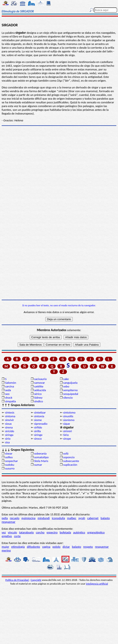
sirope (67, 439)
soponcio (69, 457)
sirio (8, 439)
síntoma (10, 416)
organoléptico (96, 532)
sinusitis (68, 416)
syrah (82, 518)
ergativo (7, 536)
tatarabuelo (26, 532)
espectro (52, 532)
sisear (9, 453)
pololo (56, 547)
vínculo (12, 532)
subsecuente (71, 461)
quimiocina (28, 518)
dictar (66, 547)
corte (17, 536)
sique (67, 424)
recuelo (15, 518)
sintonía (39, 416)
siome (38, 420)
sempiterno (70, 390)
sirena (9, 427)
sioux (8, 424)
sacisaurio (40, 379)
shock (9, 398)
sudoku (10, 465)
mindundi (44, 518)
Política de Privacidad (17, 580)
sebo (66, 386)
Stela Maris (41, 461)
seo (7, 394)
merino (6, 550)
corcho (40, 532)
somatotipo (41, 457)
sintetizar (40, 412)
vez (4, 532)
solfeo (9, 457)
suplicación (70, 465)
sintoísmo (69, 412)
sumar (38, 465)
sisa (7, 442)
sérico (38, 394)
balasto (105, 518)
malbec (72, 518)
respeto (88, 547)
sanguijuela (70, 383)
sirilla (37, 431)
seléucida (40, 390)
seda (8, 390)
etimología (18, 547)
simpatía (10, 401)
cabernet (93, 518)
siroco (38, 439)
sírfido (38, 427)
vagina (46, 547)
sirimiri (68, 431)
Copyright (36, 580)
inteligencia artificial (97, 584)
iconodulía (58, 518)
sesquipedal (71, 394)
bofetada (65, 532)
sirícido (10, 431)
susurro (10, 468)
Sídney (38, 398)
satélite (39, 386)
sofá (66, 453)
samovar (39, 383)
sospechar (11, 461)
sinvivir (9, 420)
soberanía (40, 453)
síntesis (10, 412)
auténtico (79, 532)
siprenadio (41, 424)
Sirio (66, 435)
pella (5, 518)
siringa (9, 435)
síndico (39, 401)
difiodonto (33, 547)
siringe (38, 435)
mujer (5, 547)
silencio (68, 398)
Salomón (10, 383)
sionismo (69, 420)
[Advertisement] (58, 247)
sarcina (9, 386)
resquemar (9, 522)
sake (66, 379)
